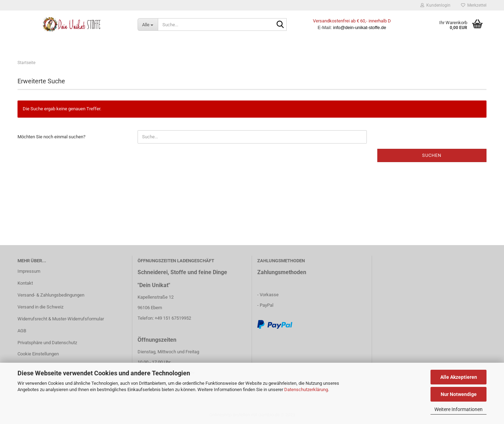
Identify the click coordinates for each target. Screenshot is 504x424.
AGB (22, 331)
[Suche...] (148, 25)
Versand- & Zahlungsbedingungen (51, 295)
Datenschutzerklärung (306, 390)
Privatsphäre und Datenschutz (47, 343)
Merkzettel (474, 5)
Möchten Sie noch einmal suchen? (51, 137)
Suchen (432, 155)
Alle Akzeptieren (459, 377)
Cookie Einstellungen (38, 354)
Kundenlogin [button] (435, 5)
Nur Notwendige (459, 394)
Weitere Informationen (458, 409)
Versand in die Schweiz (40, 307)
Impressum (29, 271)
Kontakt (25, 283)
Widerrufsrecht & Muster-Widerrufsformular (61, 319)
